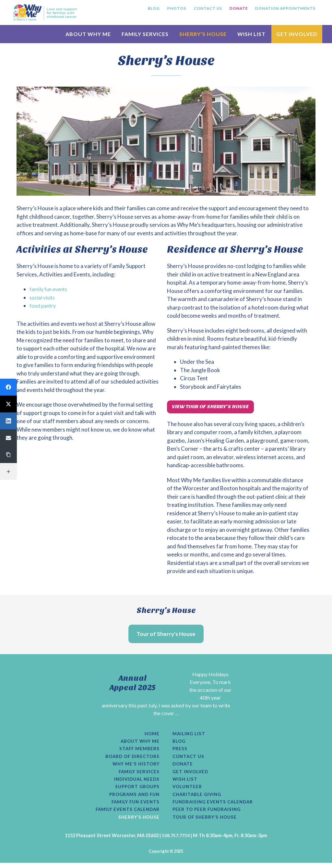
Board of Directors (131, 759)
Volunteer (188, 790)
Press (180, 751)
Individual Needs (135, 783)
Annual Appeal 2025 (133, 684)
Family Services (138, 775)
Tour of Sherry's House (166, 635)
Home (152, 735)
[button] (8, 387)
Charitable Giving (198, 798)
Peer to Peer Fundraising (208, 814)
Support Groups (136, 790)
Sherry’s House (138, 822)
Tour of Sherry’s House (206, 822)
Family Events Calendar (125, 814)
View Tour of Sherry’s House (216, 407)
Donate (183, 767)
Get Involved (191, 775)
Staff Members (139, 751)
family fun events (50, 289)
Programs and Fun (133, 798)
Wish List (185, 783)
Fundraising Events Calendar (215, 806)
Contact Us (189, 759)
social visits (43, 297)
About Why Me (139, 743)
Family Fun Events (134, 806)
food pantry (44, 306)
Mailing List (190, 735)
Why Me (45, 12)
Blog (179, 743)
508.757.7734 (176, 841)
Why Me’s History (135, 767)
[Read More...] (146, 721)
